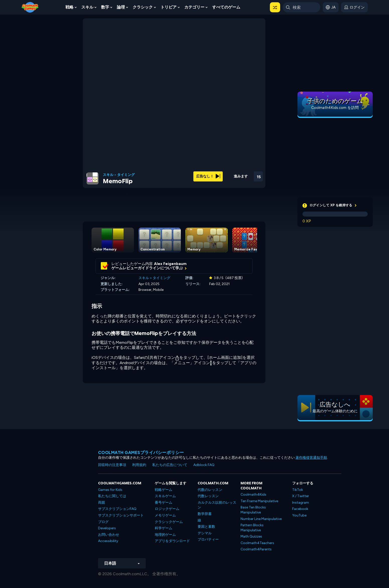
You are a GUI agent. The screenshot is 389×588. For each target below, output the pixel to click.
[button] (275, 7)
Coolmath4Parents (256, 549)
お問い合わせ (109, 535)
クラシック (143, 7)
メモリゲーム (165, 515)
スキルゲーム (165, 496)
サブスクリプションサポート (121, 515)
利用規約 (139, 465)
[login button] (354, 7)
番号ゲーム (164, 503)
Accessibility (108, 541)
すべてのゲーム (226, 7)
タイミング (126, 175)
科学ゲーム (164, 528)
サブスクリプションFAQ (117, 509)
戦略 (69, 7)
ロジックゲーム (167, 509)
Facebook (300, 509)
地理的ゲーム (165, 535)
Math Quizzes (251, 536)
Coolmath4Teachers (257, 543)
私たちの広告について (170, 465)
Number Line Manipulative (261, 519)
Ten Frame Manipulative (259, 501)
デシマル (205, 533)
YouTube (299, 515)
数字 (105, 7)
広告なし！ (208, 176)
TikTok (298, 490)
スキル (87, 7)
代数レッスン (208, 496)
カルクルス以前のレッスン (217, 505)
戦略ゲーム (164, 490)
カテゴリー (194, 7)
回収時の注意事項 (112, 465)
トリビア (169, 7)
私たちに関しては (112, 496)
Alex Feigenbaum (170, 264)
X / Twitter (301, 496)
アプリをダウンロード (172, 541)
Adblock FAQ (204, 465)
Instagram (301, 503)
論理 (121, 7)
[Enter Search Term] (301, 7)
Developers (107, 528)
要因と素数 (206, 527)
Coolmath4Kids (253, 495)
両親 (102, 503)
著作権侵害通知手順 (311, 458)
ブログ (103, 522)
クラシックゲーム (169, 522)
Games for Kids (110, 490)
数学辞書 (205, 514)
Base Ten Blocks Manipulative (253, 510)
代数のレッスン (210, 490)
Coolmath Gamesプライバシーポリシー (141, 452)
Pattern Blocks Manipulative (252, 528)
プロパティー (208, 539)
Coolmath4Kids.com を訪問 (335, 108)
